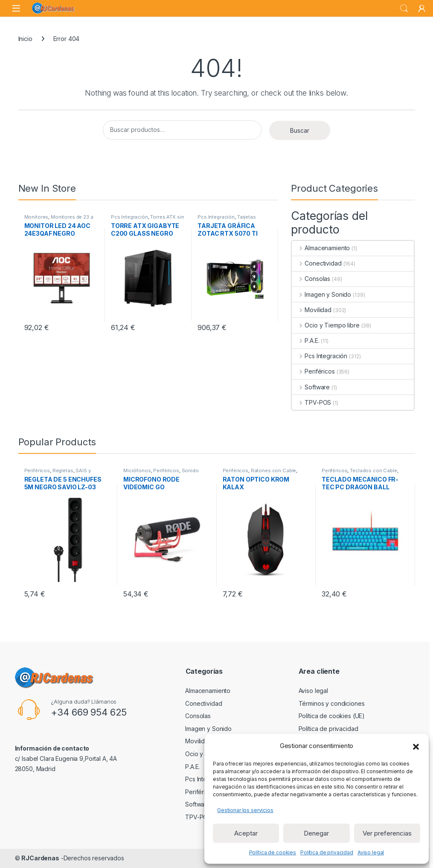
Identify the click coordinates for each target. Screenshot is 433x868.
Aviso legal (371, 852)
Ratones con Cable (274, 471)
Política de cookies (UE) (332, 716)
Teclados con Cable (373, 471)
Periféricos (313, 371)
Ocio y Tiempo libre (325, 325)
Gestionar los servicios (245, 810)
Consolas (311, 279)
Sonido (190, 471)
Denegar (316, 833)
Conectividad (317, 263)
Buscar (300, 130)
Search (404, 9)
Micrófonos (137, 471)
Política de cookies (273, 852)
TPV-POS (311, 402)
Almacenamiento (321, 248)
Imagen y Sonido (321, 294)
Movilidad (312, 310)
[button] (416, 746)
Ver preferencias (387, 833)
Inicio (25, 39)
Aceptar (246, 833)
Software (311, 387)
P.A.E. (305, 340)
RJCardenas (40, 858)
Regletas (63, 471)
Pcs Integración (129, 217)
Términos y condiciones (332, 703)
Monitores (36, 217)
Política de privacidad (327, 852)
